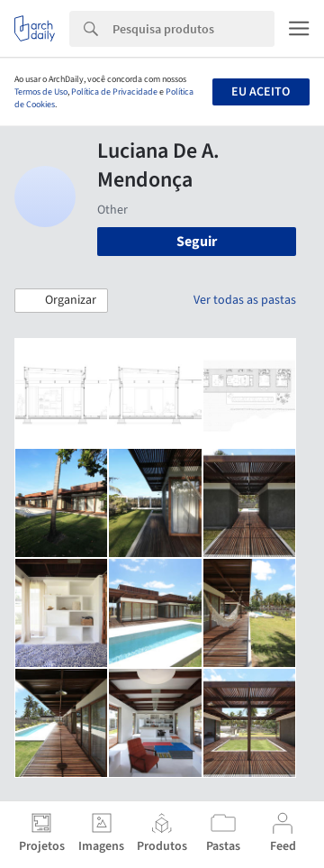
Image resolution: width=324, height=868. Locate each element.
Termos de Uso (41, 92)
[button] (61, 301)
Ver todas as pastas (245, 300)
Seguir (197, 242)
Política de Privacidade (114, 92)
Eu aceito (261, 92)
